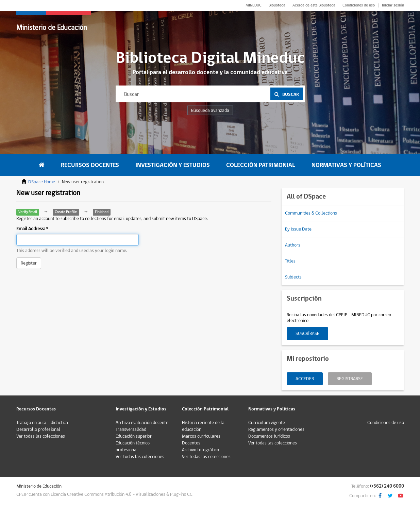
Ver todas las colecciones (41, 436)
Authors (293, 245)
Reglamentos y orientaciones (276, 429)
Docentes (191, 443)
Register (29, 263)
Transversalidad (131, 429)
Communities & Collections (311, 213)
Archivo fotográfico (200, 450)
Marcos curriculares (201, 436)
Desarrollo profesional (38, 429)
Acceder (305, 379)
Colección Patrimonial (261, 165)
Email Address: (31, 229)
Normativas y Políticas (346, 165)
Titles (290, 261)
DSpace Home (42, 182)
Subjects (293, 277)
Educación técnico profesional (133, 446)
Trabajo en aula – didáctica (42, 423)
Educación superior (134, 436)
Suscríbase (307, 334)
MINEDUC (254, 5)
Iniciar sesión (393, 5)
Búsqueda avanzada (210, 111)
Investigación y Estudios (173, 165)
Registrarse (350, 379)
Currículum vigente (267, 423)
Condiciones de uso (359, 5)
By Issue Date (298, 229)
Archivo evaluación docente (142, 423)
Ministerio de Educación (52, 28)
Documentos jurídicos (269, 436)
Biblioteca (277, 5)
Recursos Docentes (90, 165)
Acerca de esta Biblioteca (314, 5)
